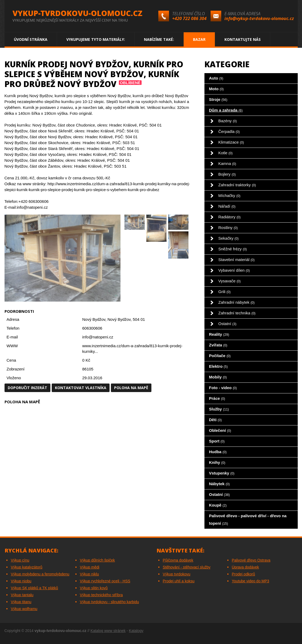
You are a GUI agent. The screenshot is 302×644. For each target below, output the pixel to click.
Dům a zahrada (226, 110)
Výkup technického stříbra (101, 595)
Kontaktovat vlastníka (81, 388)
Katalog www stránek (108, 631)
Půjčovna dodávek (178, 560)
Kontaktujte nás (243, 39)
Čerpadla (229, 131)
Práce (217, 398)
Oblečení (220, 430)
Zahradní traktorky (237, 185)
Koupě (218, 505)
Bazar (199, 39)
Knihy (217, 462)
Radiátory (229, 217)
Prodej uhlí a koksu (179, 581)
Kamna (227, 163)
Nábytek (219, 484)
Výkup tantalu (22, 595)
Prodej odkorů (243, 574)
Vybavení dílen (234, 270)
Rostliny (228, 228)
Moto (216, 89)
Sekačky (228, 238)
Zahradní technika (237, 313)
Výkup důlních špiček (98, 560)
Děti (215, 420)
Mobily (218, 377)
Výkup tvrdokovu (177, 574)
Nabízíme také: (159, 39)
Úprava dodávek (245, 567)
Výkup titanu (21, 602)
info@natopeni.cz (98, 337)
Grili (224, 292)
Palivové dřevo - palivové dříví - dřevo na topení (248, 519)
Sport (217, 441)
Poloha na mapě (131, 388)
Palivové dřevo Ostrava (251, 560)
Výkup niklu (90, 574)
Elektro (218, 366)
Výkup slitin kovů (94, 588)
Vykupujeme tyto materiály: (96, 39)
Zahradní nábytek (236, 302)
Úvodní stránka (31, 39)
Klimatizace (231, 142)
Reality (219, 334)
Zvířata (218, 345)
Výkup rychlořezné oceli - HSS (105, 581)
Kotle (226, 153)
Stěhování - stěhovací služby (187, 567)
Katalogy (136, 631)
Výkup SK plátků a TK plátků (35, 588)
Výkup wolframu (24, 609)
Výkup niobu (21, 581)
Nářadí (227, 206)
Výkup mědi (90, 567)
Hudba (218, 452)
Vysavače (229, 281)
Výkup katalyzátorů (27, 567)
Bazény (227, 121)
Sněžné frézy (233, 249)
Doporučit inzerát (27, 388)
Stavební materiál (236, 260)
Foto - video (223, 388)
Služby (219, 409)
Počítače (220, 356)
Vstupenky (222, 473)
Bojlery (227, 174)
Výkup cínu (20, 560)
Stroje (218, 99)
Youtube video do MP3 (251, 581)
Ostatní (227, 324)
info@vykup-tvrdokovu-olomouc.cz (259, 18)
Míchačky (229, 195)
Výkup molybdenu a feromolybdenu (40, 574)
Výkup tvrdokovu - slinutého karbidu (110, 602)
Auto (216, 78)
